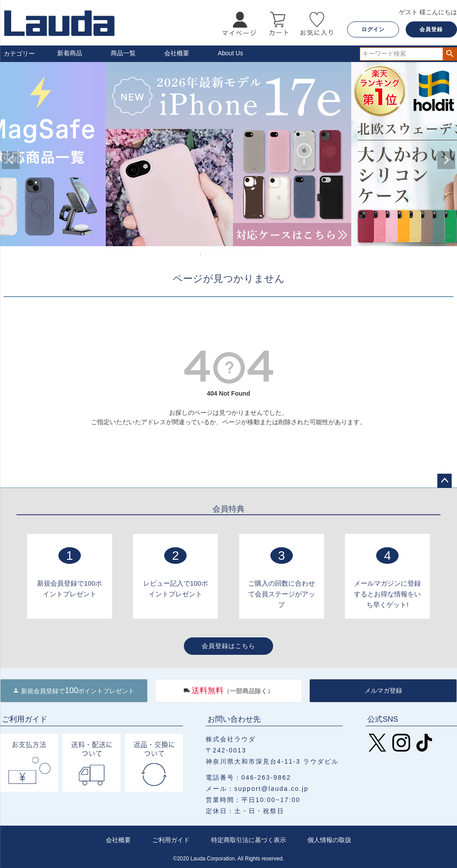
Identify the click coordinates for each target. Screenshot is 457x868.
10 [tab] (257, 254)
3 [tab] (213, 254)
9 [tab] (251, 254)
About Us (231, 54)
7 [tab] (238, 254)
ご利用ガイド (171, 840)
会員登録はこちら (228, 646)
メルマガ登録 (383, 690)
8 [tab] (245, 254)
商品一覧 (123, 54)
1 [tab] (201, 254)
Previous (11, 160)
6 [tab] (232, 254)
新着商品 (70, 54)
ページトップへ (445, 481)
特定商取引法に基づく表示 (249, 840)
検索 (450, 54)
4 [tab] (220, 254)
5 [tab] (226, 254)
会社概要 (177, 54)
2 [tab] (207, 254)
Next (446, 160)
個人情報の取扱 (329, 840)
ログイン (373, 29)
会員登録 (431, 29)
